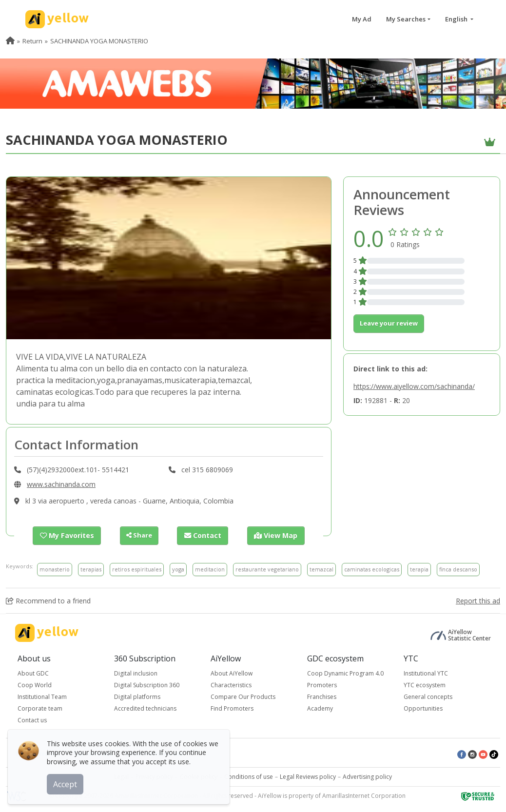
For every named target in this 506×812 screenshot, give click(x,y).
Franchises (322, 696)
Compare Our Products (243, 696)
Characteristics (231, 685)
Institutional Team (42, 696)
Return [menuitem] (32, 41)
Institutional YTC (426, 673)
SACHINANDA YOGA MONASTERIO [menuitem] (99, 41)
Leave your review (389, 323)
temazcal (321, 569)
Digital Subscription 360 (147, 685)
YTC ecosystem (425, 685)
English (457, 19)
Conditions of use (249, 776)
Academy (320, 708)
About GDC (33, 673)
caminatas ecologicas (372, 569)
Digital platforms (137, 696)
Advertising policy (367, 776)
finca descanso (458, 569)
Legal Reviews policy (308, 776)
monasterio (55, 569)
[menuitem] (10, 41)
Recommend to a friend (48, 600)
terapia (419, 569)
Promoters (322, 685)
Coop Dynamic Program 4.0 (345, 673)
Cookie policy (199, 776)
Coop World (35, 685)
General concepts (428, 696)
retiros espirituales (137, 569)
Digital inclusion (136, 673)
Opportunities (423, 708)
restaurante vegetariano (267, 569)
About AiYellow (232, 673)
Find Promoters (232, 708)
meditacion (210, 569)
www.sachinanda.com (61, 484)
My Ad (362, 19)
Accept (67, 782)
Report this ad (478, 600)
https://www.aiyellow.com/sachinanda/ (414, 386)
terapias (91, 569)
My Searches (406, 19)
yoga (178, 569)
